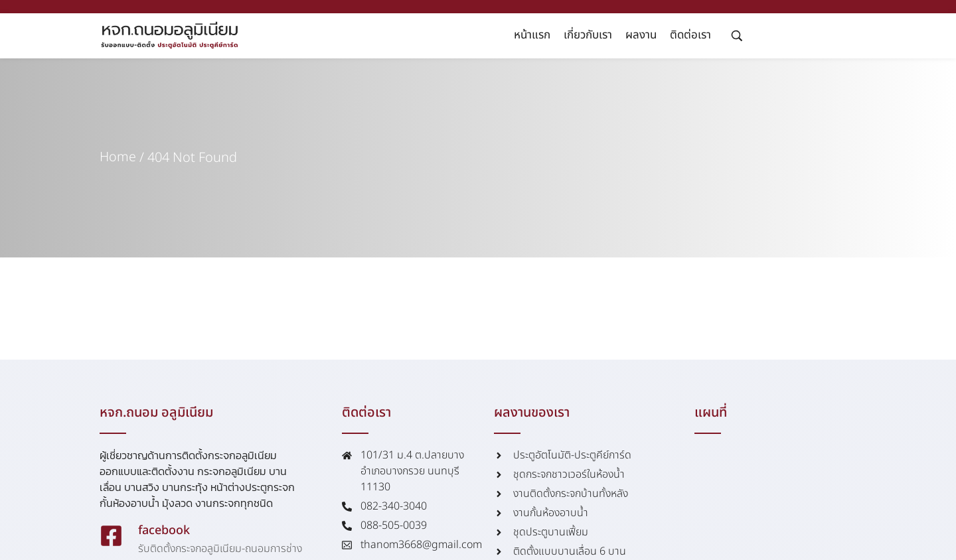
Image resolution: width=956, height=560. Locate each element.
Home (118, 158)
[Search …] (737, 36)
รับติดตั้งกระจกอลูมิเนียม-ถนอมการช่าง (220, 549)
